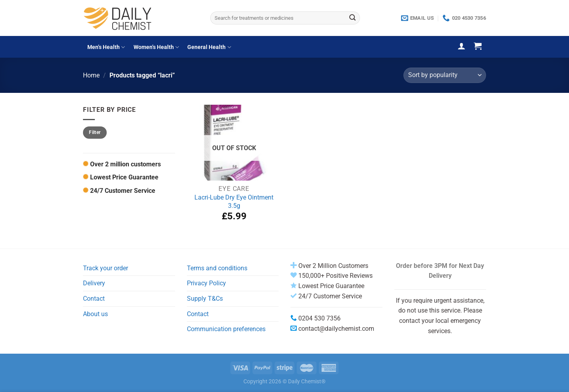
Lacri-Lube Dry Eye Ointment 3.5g (234, 202)
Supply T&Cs (205, 299)
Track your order (106, 268)
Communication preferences (226, 329)
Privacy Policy (206, 283)
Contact (94, 299)
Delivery (94, 283)
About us (95, 314)
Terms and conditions (217, 268)
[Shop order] (445, 75)
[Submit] (352, 18)
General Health (209, 47)
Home (91, 75)
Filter (95, 132)
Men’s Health (106, 47)
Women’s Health (156, 47)
